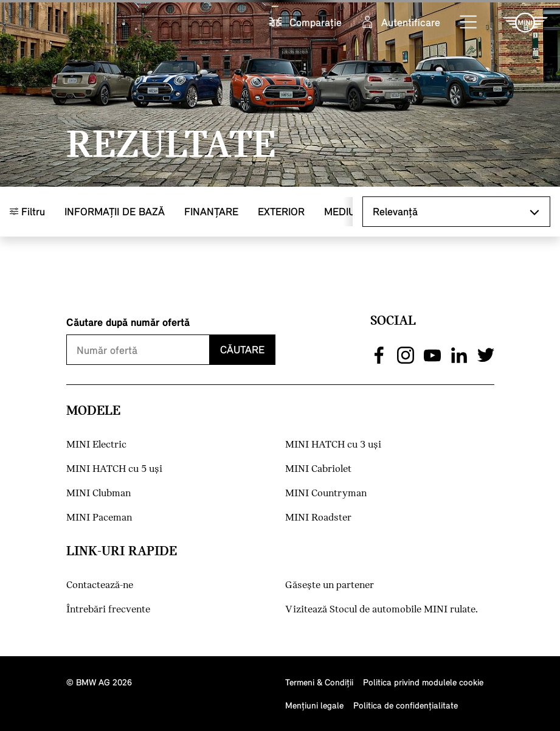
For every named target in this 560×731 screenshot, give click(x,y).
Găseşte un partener (330, 585)
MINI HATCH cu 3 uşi (333, 445)
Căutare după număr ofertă (128, 322)
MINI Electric (96, 445)
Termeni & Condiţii (319, 682)
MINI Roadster (318, 518)
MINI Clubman (99, 494)
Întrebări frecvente (108, 610)
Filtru (27, 211)
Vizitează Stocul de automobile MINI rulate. (382, 610)
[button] (469, 23)
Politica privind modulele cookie (423, 682)
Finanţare (211, 211)
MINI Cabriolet (318, 469)
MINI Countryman (326, 494)
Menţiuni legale (314, 705)
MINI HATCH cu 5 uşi (114, 469)
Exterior (281, 211)
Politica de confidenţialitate (406, 705)
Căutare (242, 349)
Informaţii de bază (115, 211)
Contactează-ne (100, 585)
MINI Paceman (99, 518)
